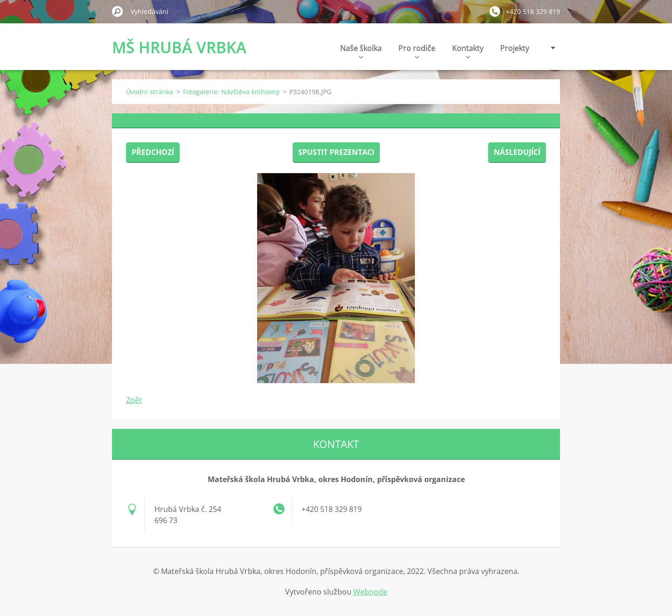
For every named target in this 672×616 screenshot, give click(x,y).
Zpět (134, 400)
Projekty (515, 48)
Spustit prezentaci (336, 152)
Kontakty (468, 51)
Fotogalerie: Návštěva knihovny (231, 92)
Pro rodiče (417, 51)
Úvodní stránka (150, 92)
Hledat (118, 11)
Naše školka (361, 51)
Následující (517, 152)
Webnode (370, 592)
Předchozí (153, 152)
